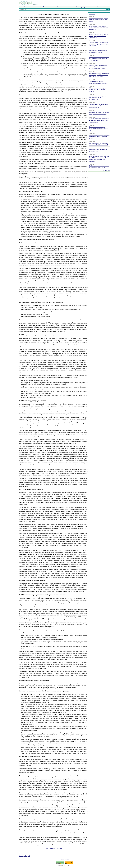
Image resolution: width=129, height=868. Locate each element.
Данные (26, 7)
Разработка (43, 7)
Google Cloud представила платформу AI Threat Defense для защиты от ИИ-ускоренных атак (99, 120)
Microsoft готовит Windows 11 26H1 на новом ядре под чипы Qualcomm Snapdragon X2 (99, 36)
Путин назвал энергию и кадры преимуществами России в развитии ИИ (98, 129)
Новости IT (92, 14)
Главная (62, 860)
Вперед (59, 848)
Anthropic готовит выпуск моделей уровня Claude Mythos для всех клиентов (98, 90)
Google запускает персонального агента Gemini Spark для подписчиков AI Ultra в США (99, 28)
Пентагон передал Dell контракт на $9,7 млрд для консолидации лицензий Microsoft (99, 137)
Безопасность (61, 7)
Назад (47, 848)
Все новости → (106, 170)
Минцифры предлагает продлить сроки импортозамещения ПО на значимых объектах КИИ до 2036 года (99, 75)
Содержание (53, 848)
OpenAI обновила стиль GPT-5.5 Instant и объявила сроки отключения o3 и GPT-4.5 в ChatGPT (99, 59)
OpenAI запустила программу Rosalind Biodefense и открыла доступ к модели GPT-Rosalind (99, 44)
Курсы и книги (101, 7)
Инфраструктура (81, 7)
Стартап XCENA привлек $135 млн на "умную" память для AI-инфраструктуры (99, 98)
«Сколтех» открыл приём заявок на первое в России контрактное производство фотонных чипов (98, 67)
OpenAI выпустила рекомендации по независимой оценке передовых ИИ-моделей (98, 20)
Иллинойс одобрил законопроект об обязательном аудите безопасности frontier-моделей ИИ (98, 106)
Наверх (67, 860)
